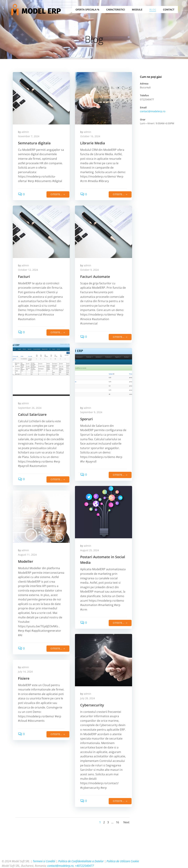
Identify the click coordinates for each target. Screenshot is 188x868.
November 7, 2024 (29, 136)
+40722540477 (84, 866)
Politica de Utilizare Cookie (123, 861)
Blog (153, 10)
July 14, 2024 (25, 672)
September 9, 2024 (91, 412)
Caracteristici (116, 10)
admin (25, 132)
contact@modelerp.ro (153, 111)
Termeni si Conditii (44, 861)
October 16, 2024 (90, 136)
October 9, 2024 (89, 270)
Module (137, 10)
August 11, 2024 (27, 555)
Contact (169, 10)
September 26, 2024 (30, 408)
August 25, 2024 (90, 550)
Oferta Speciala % (87, 10)
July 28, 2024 (88, 698)
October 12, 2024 (28, 270)
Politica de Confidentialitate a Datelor (81, 861)
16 (117, 822)
